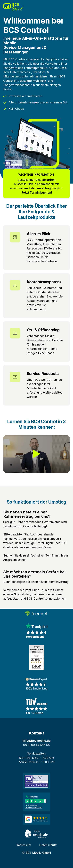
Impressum (24, 845)
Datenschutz (48, 845)
